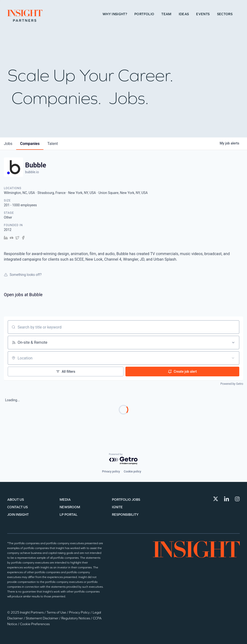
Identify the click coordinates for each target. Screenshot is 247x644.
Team (166, 14)
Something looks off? (23, 275)
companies (30, 144)
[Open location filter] (233, 358)
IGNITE (117, 507)
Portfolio (144, 14)
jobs (8, 144)
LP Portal (69, 515)
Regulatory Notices (76, 618)
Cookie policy (132, 472)
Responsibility (125, 515)
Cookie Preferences (35, 624)
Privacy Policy (80, 612)
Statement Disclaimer (42, 618)
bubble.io (32, 172)
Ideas (184, 14)
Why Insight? (115, 14)
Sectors (225, 14)
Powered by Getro (232, 384)
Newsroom (70, 507)
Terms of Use (57, 612)
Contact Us (17, 507)
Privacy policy (111, 472)
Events (203, 14)
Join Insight (18, 515)
